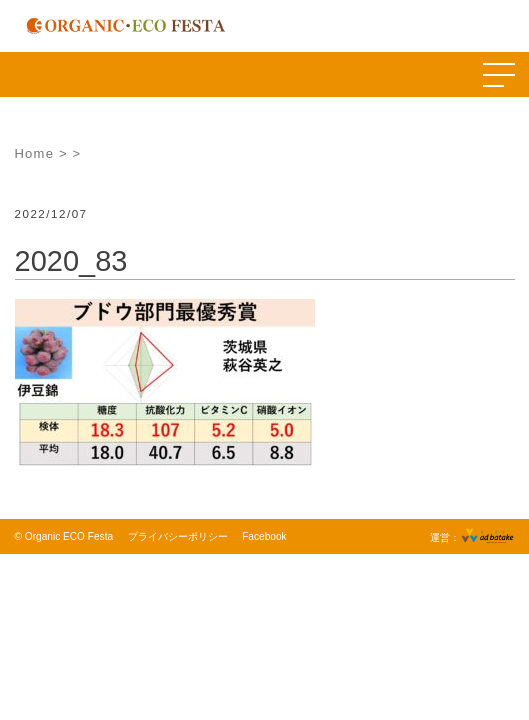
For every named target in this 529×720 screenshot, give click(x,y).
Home (35, 153)
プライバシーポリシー (178, 536)
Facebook (264, 536)
